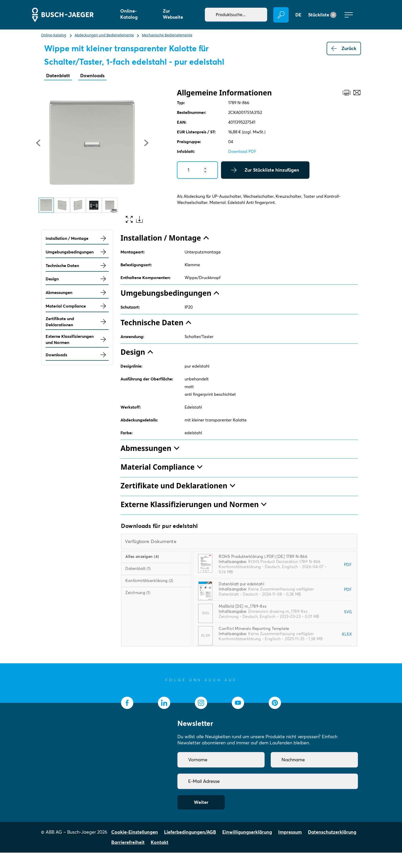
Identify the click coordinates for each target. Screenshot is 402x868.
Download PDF (242, 151)
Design (77, 279)
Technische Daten (77, 265)
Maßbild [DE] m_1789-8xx (243, 606)
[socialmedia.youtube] (238, 703)
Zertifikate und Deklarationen (77, 322)
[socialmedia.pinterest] (275, 703)
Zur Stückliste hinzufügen (265, 170)
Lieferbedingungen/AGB (190, 832)
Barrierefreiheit (128, 842)
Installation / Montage (77, 238)
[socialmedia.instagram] (201, 703)
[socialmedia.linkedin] (164, 703)
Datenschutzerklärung (332, 832)
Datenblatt (58, 76)
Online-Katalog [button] (129, 14)
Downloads (92, 76)
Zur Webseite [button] (173, 14)
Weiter (201, 802)
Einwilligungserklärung (247, 832)
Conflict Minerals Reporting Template (254, 629)
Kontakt (160, 842)
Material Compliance (77, 306)
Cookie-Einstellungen (135, 832)
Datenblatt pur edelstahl (242, 584)
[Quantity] (197, 170)
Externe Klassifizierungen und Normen (77, 339)
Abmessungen (77, 292)
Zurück (344, 48)
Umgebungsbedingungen (77, 252)
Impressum (290, 832)
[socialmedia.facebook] (127, 703)
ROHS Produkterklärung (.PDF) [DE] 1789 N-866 (263, 556)
